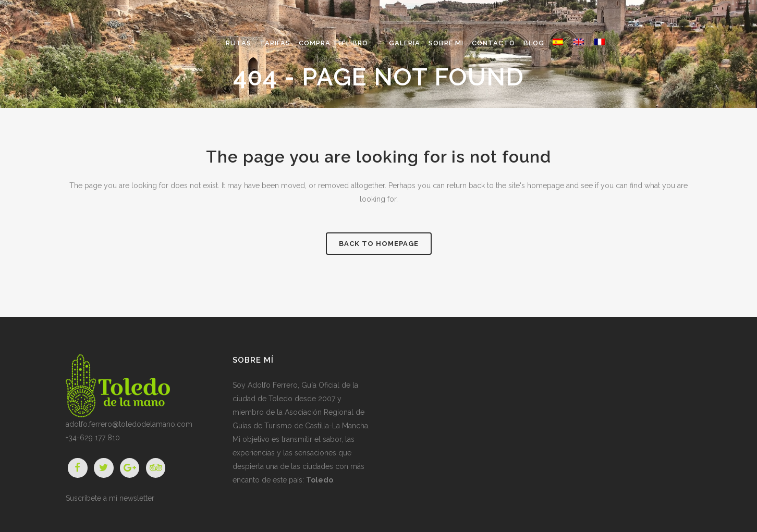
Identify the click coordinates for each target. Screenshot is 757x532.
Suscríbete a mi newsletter (110, 498)
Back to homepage (379, 244)
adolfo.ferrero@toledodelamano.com (129, 424)
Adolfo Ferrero (273, 385)
